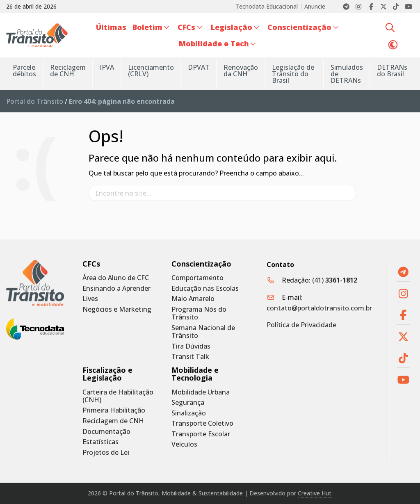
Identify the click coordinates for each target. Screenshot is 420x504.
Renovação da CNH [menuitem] (241, 71)
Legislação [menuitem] (232, 27)
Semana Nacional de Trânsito (203, 332)
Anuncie (315, 7)
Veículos (184, 444)
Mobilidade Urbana (201, 392)
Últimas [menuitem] (111, 27)
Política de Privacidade (301, 325)
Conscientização (201, 264)
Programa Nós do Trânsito (199, 313)
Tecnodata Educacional (267, 7)
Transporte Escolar (201, 434)
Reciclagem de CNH (113, 421)
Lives (90, 299)
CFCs (91, 264)
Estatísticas (100, 442)
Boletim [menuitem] (147, 27)
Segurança (188, 403)
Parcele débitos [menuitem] (24, 71)
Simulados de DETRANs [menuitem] (347, 74)
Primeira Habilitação (114, 410)
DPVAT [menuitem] (199, 67)
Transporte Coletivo (202, 423)
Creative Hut (315, 493)
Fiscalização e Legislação (107, 374)
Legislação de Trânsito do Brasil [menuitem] (293, 74)
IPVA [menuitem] (107, 67)
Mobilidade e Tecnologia (195, 374)
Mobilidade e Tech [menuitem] (214, 43)
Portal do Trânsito (35, 101)
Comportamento (197, 278)
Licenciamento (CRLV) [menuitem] (151, 71)
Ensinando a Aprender (116, 288)
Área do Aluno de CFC (116, 278)
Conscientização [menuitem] (299, 27)
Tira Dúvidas (191, 346)
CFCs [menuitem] (186, 27)
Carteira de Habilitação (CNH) (118, 396)
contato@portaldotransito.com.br (319, 308)
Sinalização (189, 413)
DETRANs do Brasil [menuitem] (392, 71)
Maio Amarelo (193, 299)
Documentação (106, 432)
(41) (335, 280)
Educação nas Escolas (205, 288)
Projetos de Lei (106, 453)
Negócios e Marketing (117, 309)
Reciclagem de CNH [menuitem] (68, 71)
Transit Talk (190, 357)
